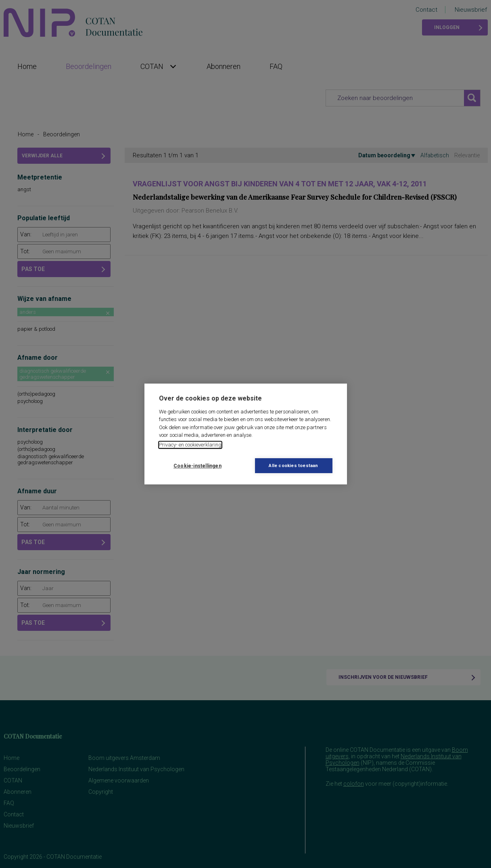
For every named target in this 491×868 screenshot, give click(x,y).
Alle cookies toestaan (293, 466)
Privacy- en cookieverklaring (190, 445)
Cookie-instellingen (197, 466)
